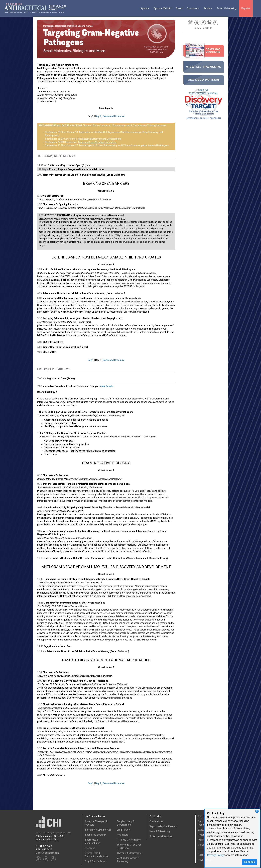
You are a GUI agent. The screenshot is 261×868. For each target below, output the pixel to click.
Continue (250, 862)
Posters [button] (208, 8)
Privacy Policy (215, 855)
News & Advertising (160, 831)
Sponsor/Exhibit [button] (162, 8)
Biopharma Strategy (95, 835)
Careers (202, 845)
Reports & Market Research (164, 826)
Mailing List (204, 840)
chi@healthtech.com (49, 853)
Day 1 (91, 360)
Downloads (193, 8)
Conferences (156, 821)
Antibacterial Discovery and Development (99, 139)
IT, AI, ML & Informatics (129, 840)
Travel (179, 8)
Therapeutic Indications (129, 853)
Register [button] (246, 8)
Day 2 (98, 116)
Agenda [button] (145, 8)
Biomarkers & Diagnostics (98, 830)
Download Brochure (114, 116)
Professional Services (161, 836)
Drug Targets (124, 830)
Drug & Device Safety (96, 861)
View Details (107, 386)
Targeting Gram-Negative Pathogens (97, 142)
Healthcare (123, 835)
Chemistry (90, 848)
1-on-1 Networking (227, 8)
